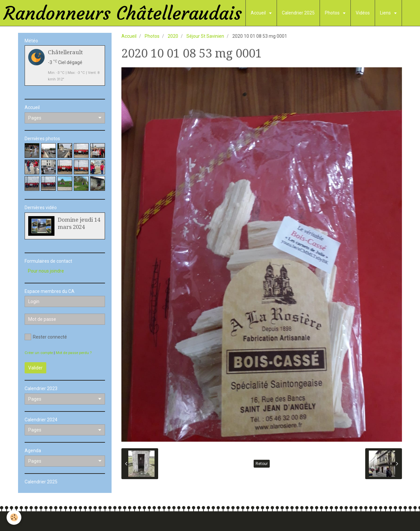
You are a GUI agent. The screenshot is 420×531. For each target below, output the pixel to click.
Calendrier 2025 (298, 13)
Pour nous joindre (46, 271)
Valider (35, 368)
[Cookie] (14, 517)
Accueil (259, 13)
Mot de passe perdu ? (74, 353)
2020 (173, 36)
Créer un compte (39, 353)
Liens (386, 13)
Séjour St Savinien (205, 36)
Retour (262, 464)
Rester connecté (46, 337)
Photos (333, 13)
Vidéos (363, 13)
